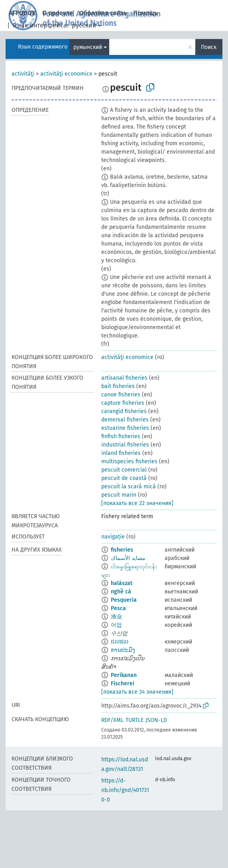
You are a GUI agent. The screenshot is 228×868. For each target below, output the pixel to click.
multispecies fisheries (129, 461)
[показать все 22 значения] (137, 503)
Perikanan (124, 675)
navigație (113, 537)
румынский (88, 47)
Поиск (209, 47)
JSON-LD (156, 720)
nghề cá (121, 592)
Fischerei (123, 684)
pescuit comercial (124, 470)
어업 (116, 625)
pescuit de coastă (124, 478)
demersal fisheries (125, 420)
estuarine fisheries (125, 428)
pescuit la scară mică (129, 487)
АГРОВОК (22, 13)
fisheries (122, 550)
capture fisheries (123, 403)
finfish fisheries (121, 436)
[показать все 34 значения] (137, 692)
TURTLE (135, 720)
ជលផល (120, 642)
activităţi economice (66, 74)
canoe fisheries (121, 395)
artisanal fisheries (124, 378)
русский (84, 25)
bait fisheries (118, 386)
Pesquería (124, 600)
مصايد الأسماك (128, 558)
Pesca (118, 608)
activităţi (23, 74)
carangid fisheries (124, 411)
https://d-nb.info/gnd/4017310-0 (125, 790)
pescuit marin (119, 495)
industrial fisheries (125, 445)
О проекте (58, 13)
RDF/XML (112, 720)
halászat (122, 583)
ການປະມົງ (123, 650)
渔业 (116, 617)
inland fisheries (121, 453)
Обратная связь (103, 13)
